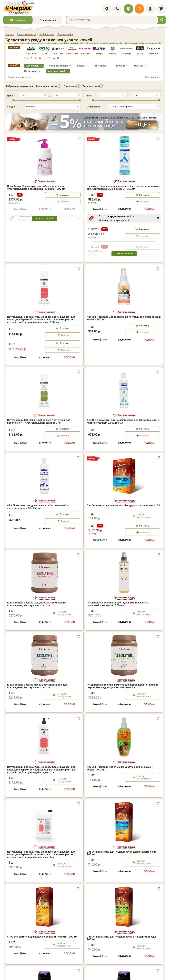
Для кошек (70, 86)
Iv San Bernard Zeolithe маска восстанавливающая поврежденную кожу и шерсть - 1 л (37, 686)
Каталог (20, 20)
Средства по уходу (47, 86)
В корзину (65, 195)
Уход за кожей (91, 86)
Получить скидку (47, 181)
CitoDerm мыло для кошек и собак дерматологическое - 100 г (123, 507)
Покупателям (48, 20)
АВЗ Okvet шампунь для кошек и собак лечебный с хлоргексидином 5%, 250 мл (38, 507)
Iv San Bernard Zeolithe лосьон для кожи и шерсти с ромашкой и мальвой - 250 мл (118, 604)
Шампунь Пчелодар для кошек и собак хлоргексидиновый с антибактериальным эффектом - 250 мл (123, 188)
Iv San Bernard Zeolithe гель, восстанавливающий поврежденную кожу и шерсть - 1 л (37, 604)
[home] (19, 8)
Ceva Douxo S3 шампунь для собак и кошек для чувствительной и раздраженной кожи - (36, 188)
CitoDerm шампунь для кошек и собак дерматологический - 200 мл (123, 853)
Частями (144, 202)
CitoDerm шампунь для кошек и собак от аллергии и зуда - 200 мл (122, 938)
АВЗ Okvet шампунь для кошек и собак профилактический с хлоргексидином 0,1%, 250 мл (123, 421)
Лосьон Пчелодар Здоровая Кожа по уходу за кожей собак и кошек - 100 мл (124, 318)
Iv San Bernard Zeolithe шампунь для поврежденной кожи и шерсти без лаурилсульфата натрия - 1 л (122, 686)
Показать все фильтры (19, 77)
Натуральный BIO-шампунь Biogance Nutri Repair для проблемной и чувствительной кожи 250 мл (39, 421)
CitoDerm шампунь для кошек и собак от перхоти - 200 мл (42, 937)
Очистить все (151, 77)
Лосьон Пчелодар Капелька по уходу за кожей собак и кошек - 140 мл (120, 768)
